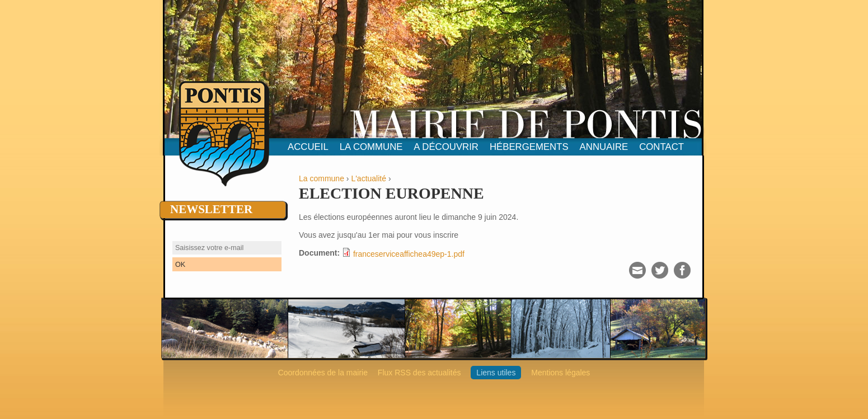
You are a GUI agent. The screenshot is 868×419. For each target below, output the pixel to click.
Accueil (308, 147)
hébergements (529, 147)
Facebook (682, 270)
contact (661, 147)
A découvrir (446, 147)
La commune (371, 147)
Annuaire (604, 147)
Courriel (637, 270)
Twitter (660, 270)
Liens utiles (496, 373)
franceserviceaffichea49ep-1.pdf (409, 254)
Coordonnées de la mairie (323, 373)
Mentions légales (560, 373)
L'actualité (369, 178)
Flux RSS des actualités (419, 373)
